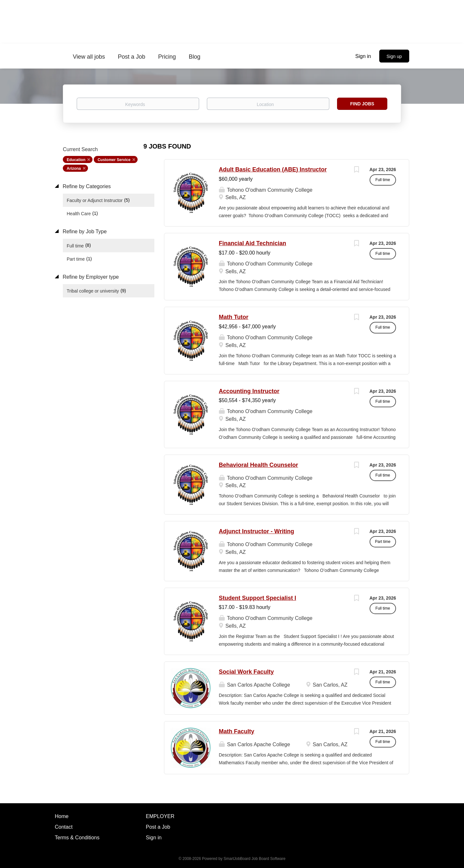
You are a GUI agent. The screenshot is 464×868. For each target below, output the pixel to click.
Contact (64, 827)
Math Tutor (234, 317)
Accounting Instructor (249, 391)
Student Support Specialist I (257, 598)
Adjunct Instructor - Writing (256, 531)
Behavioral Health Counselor (258, 465)
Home (62, 816)
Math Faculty (237, 731)
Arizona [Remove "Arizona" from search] (74, 169)
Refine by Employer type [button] (90, 277)
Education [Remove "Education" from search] (76, 160)
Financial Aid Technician (252, 243)
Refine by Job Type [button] (84, 231)
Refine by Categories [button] (86, 186)
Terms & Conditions (77, 838)
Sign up (394, 56)
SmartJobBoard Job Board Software (255, 859)
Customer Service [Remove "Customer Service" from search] (114, 160)
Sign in (363, 56)
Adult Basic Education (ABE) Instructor (273, 169)
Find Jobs (362, 104)
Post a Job (158, 827)
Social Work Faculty (246, 672)
